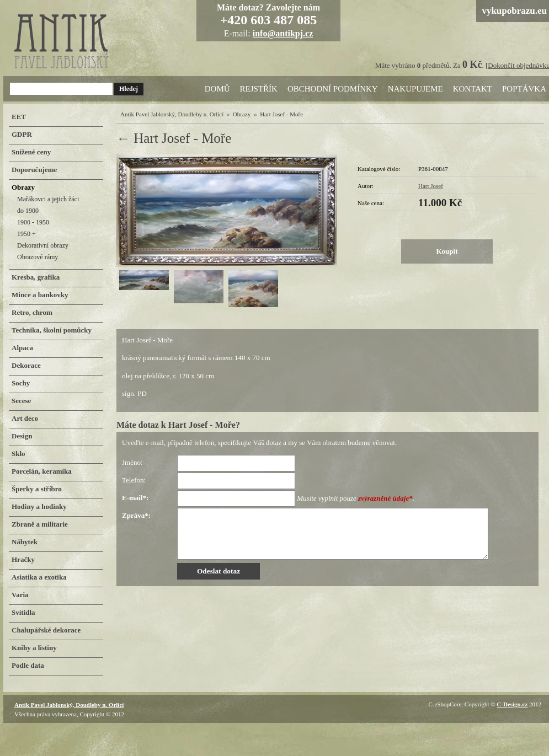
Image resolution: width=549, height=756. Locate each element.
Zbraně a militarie (40, 524)
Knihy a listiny (34, 648)
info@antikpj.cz (283, 33)
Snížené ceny (31, 152)
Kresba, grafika (36, 277)
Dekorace (26, 365)
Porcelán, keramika (42, 471)
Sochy (21, 383)
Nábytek (25, 542)
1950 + (26, 234)
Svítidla (23, 612)
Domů (217, 89)
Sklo (18, 454)
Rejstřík (259, 89)
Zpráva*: (136, 515)
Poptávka (524, 89)
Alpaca (22, 348)
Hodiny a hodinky (39, 506)
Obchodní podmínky (333, 89)
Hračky (23, 559)
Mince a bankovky (40, 295)
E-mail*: (135, 498)
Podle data (28, 665)
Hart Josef (431, 186)
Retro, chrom (32, 312)
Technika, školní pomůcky (52, 330)
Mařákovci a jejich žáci (48, 199)
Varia (20, 595)
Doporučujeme (34, 170)
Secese (21, 401)
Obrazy (242, 114)
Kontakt (473, 89)
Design (22, 436)
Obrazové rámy (38, 257)
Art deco (25, 418)
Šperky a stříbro (37, 489)
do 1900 (28, 211)
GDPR (22, 134)
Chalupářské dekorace (46, 630)
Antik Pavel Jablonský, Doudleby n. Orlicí (172, 114)
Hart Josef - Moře (281, 114)
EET (19, 117)
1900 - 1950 (33, 222)
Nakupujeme (415, 89)
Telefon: (134, 480)
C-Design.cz (512, 704)
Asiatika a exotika (39, 577)
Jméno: (132, 462)
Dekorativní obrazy (43, 245)
